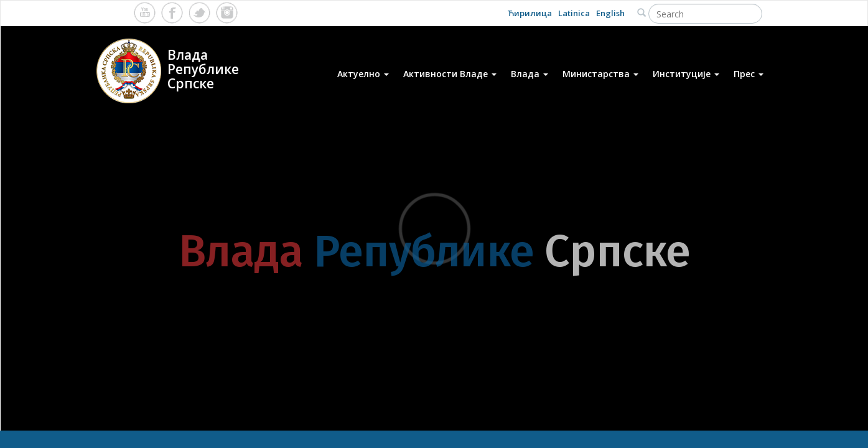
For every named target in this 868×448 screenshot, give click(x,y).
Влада (530, 74)
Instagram (227, 13)
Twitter (199, 13)
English (610, 13)
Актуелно (363, 74)
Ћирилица (530, 13)
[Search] (705, 14)
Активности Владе (450, 74)
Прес (749, 74)
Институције (686, 74)
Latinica (574, 13)
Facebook (172, 13)
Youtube (145, 13)
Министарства (600, 74)
